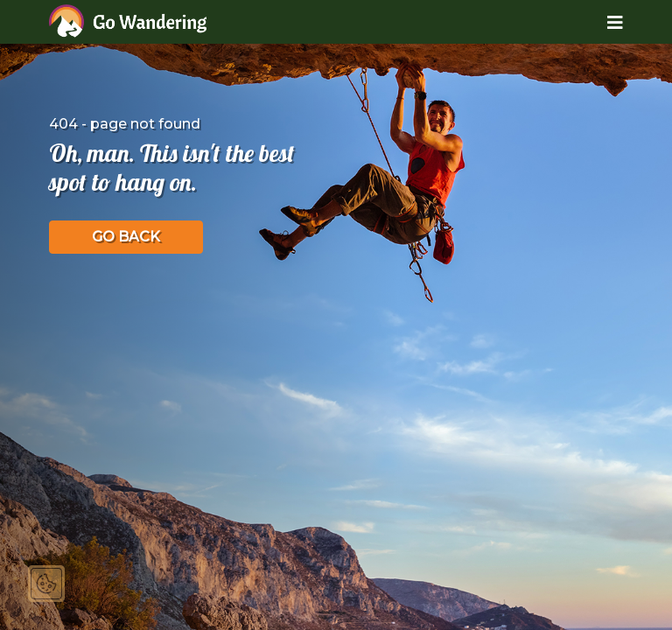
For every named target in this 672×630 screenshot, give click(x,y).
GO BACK (126, 237)
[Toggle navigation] (602, 22)
